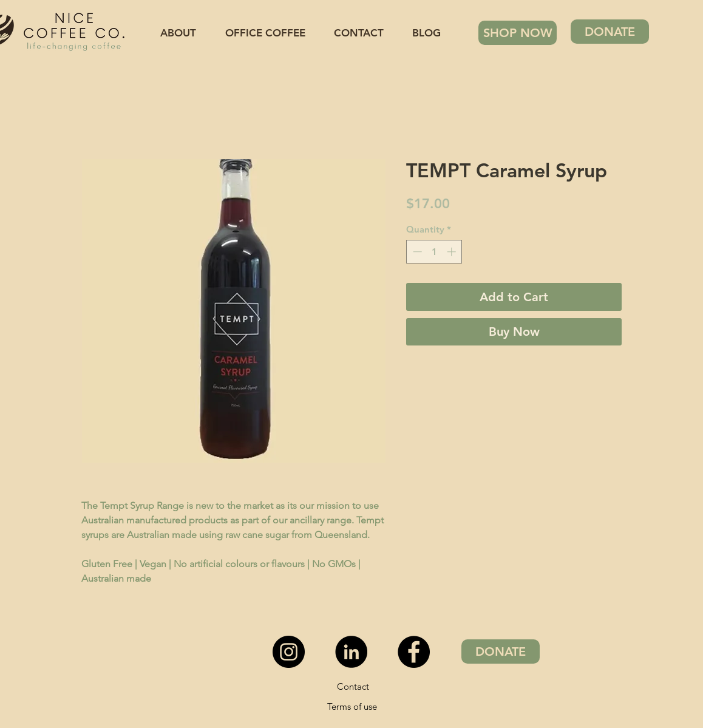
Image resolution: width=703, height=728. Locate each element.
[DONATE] (610, 32)
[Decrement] (416, 252)
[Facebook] (414, 652)
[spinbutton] (434, 252)
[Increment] (453, 252)
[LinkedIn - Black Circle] (351, 652)
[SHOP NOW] (518, 33)
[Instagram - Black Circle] (289, 652)
